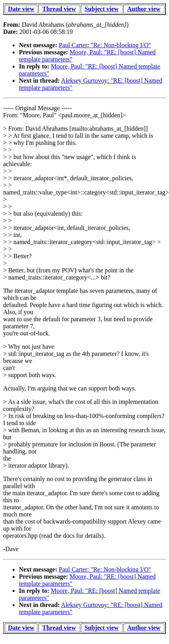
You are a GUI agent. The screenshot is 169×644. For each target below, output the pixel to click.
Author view (144, 9)
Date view (21, 9)
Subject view (101, 9)
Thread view (59, 9)
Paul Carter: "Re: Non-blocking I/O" (105, 45)
